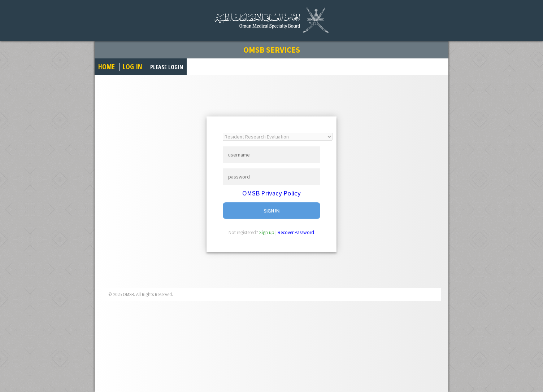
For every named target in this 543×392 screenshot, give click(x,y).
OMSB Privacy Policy (271, 193)
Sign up (267, 232)
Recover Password (296, 232)
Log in (133, 67)
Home (107, 67)
